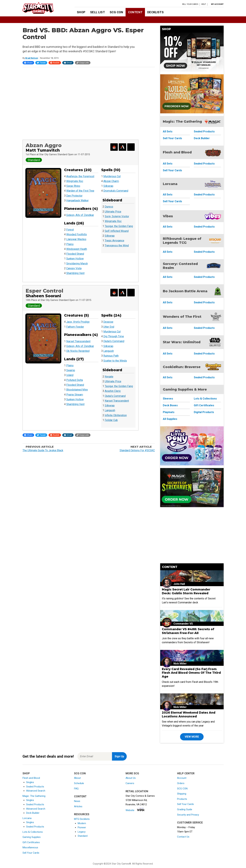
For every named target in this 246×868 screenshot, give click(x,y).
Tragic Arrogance (114, 241)
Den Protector (74, 196)
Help (204, 4)
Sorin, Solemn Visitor (117, 216)
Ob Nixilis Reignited (78, 351)
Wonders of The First (182, 317)
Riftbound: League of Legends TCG (182, 241)
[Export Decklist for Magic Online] (114, 147)
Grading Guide (185, 809)
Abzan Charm (111, 181)
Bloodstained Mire (77, 390)
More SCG (132, 773)
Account (182, 778)
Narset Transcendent (78, 341)
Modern (82, 823)
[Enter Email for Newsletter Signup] (95, 756)
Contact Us (183, 837)
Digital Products (204, 412)
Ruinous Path (111, 356)
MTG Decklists (82, 819)
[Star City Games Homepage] (43, 8)
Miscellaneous (30, 847)
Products (182, 799)
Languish (109, 351)
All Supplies (170, 419)
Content (135, 12)
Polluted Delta (75, 380)
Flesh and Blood (177, 152)
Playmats (169, 412)
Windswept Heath (77, 249)
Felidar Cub (111, 420)
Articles (78, 806)
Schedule (79, 783)
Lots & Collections (205, 399)
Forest (70, 230)
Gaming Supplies (32, 837)
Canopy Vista (74, 268)
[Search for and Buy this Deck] (131, 147)
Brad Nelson (32, 58)
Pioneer (82, 827)
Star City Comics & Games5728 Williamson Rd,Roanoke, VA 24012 (140, 800)
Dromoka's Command (116, 191)
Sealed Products (204, 131)
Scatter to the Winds (115, 361)
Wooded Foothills (77, 234)
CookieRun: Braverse (182, 367)
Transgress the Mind (117, 246)
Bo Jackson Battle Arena (185, 291)
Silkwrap (108, 186)
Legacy (82, 832)
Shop (81, 12)
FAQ (76, 789)
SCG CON (116, 12)
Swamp (71, 370)
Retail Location (137, 791)
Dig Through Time (114, 336)
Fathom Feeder (75, 327)
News (77, 801)
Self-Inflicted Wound (117, 231)
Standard (83, 836)
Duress (109, 207)
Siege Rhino (73, 186)
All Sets (168, 131)
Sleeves (168, 399)
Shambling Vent (75, 273)
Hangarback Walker (77, 200)
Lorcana (170, 184)
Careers (130, 783)
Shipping (182, 794)
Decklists (155, 12)
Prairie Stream (75, 395)
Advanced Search (36, 791)
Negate (109, 377)
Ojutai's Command (114, 341)
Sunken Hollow (75, 259)
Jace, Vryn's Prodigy (78, 322)
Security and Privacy (188, 815)
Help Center (186, 773)
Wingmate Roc (75, 181)
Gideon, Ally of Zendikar (80, 215)
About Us (131, 778)
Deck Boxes (170, 405)
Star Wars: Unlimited (182, 342)
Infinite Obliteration (116, 415)
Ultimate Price (113, 212)
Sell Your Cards (190, 4)
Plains (70, 244)
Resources (82, 814)
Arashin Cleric (113, 391)
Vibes (168, 216)
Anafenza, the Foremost (80, 176)
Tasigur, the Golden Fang (119, 226)
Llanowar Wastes (76, 239)
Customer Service (190, 823)
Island (70, 375)
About (77, 778)
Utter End (109, 327)
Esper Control (44, 291)
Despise (108, 322)
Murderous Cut (112, 176)
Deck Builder (202, 138)
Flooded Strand (75, 254)
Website (130, 810)
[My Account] (216, 4)
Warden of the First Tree (80, 191)
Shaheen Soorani (43, 296)
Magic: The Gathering (182, 121)
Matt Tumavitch (43, 150)
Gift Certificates (204, 405)
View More (192, 737)
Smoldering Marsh (77, 264)
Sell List (97, 12)
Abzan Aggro (44, 145)
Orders (181, 783)
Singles (30, 782)
